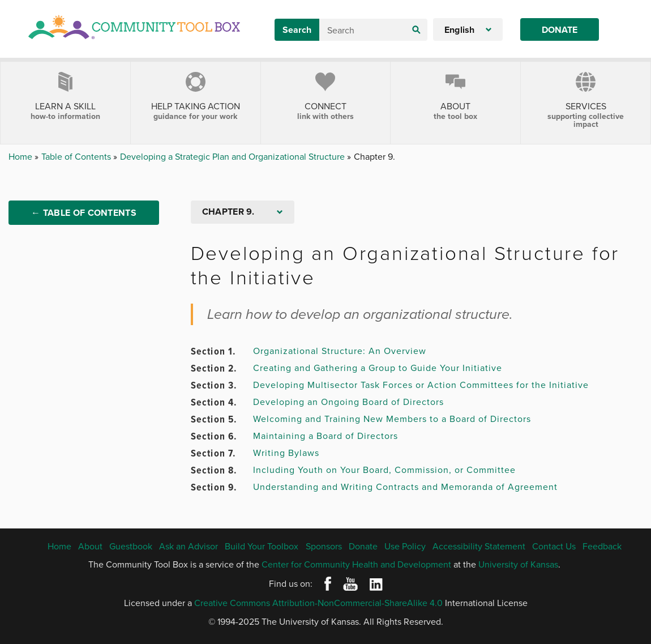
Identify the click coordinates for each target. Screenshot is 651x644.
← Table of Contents (84, 213)
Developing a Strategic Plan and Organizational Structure (234, 156)
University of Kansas (518, 564)
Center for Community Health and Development (356, 564)
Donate (560, 30)
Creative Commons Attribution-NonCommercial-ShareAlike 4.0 (318, 603)
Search (297, 30)
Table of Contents (77, 156)
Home (22, 156)
